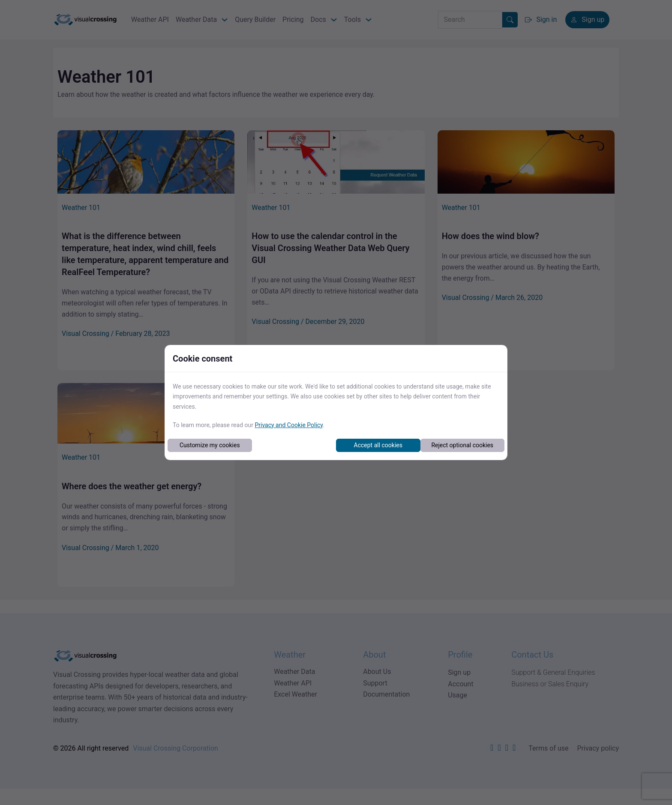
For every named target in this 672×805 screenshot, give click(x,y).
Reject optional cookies (462, 445)
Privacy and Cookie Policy (289, 425)
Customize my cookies (210, 445)
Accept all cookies (378, 445)
